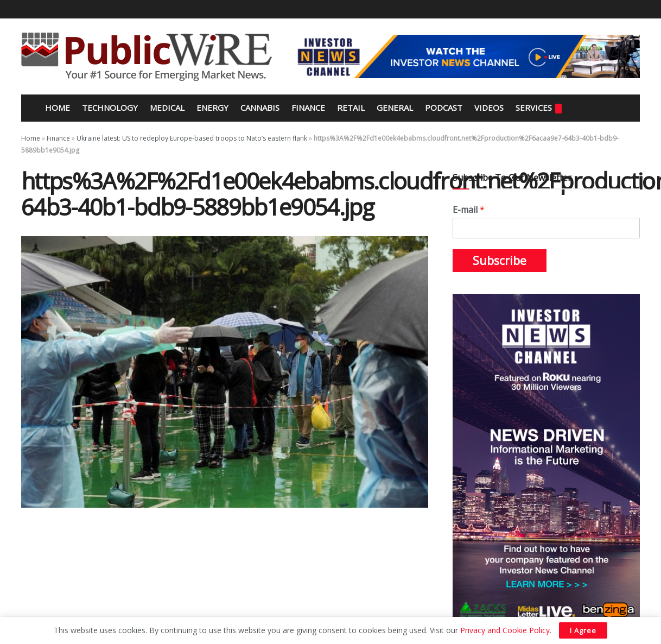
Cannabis (260, 108)
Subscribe (500, 261)
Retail (351, 108)
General (395, 108)
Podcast (444, 108)
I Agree (583, 630)
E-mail (469, 210)
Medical (167, 108)
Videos (489, 108)
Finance (308, 108)
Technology (110, 108)
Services (539, 108)
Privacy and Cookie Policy (505, 630)
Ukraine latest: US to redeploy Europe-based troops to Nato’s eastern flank (192, 138)
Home (56, 108)
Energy (212, 108)
